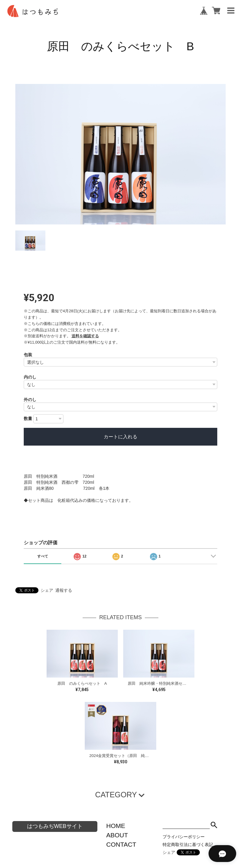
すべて (43, 556)
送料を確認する (85, 336)
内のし (30, 377)
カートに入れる (120, 437)
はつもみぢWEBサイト (55, 826)
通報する (64, 590)
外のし (30, 400)
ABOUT (117, 835)
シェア (47, 590)
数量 (28, 419)
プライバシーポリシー (184, 837)
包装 (28, 355)
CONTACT (121, 844)
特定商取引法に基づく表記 (188, 845)
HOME (116, 826)
